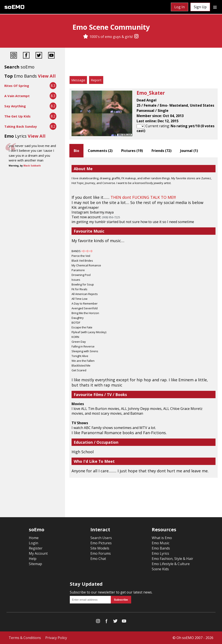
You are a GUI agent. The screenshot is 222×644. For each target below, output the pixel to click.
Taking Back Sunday (21, 126)
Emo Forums (101, 553)
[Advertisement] (144, 63)
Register (36, 548)
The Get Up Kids (17, 116)
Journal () (189, 151)
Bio (76, 151)
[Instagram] (136, 37)
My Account (38, 553)
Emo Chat (98, 559)
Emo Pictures (101, 543)
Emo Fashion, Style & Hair (172, 559)
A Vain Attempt (17, 96)
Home (34, 538)
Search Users (101, 538)
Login (33, 543)
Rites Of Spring (17, 86)
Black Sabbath (32, 166)
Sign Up (200, 7)
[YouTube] (51, 56)
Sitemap (35, 564)
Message (78, 80)
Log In (180, 7)
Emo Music (161, 543)
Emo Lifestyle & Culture (171, 564)
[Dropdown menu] (215, 7)
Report (96, 80)
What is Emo (162, 538)
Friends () (162, 151)
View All (47, 76)
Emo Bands (161, 548)
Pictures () (132, 151)
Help (33, 559)
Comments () (100, 151)
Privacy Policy (56, 638)
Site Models (100, 548)
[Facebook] (26, 56)
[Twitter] (39, 56)
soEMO (14, 7)
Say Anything (15, 106)
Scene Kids (160, 569)
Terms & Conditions (25, 638)
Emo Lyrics (160, 553)
